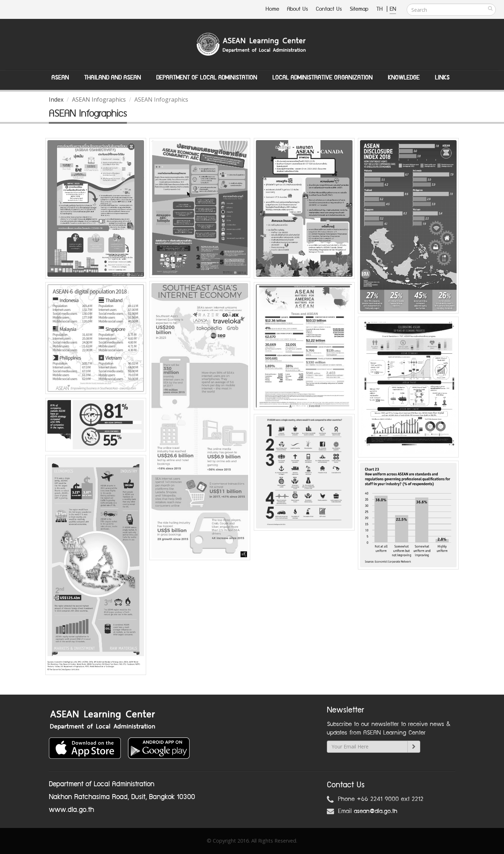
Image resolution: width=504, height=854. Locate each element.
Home (272, 9)
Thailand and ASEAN (112, 78)
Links (442, 78)
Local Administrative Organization (322, 78)
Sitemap (359, 9)
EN (393, 9)
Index (56, 99)
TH (380, 9)
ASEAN (60, 78)
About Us (297, 9)
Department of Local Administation (207, 78)
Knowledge (404, 78)
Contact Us (329, 9)
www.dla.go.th (71, 810)
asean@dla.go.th (376, 811)
